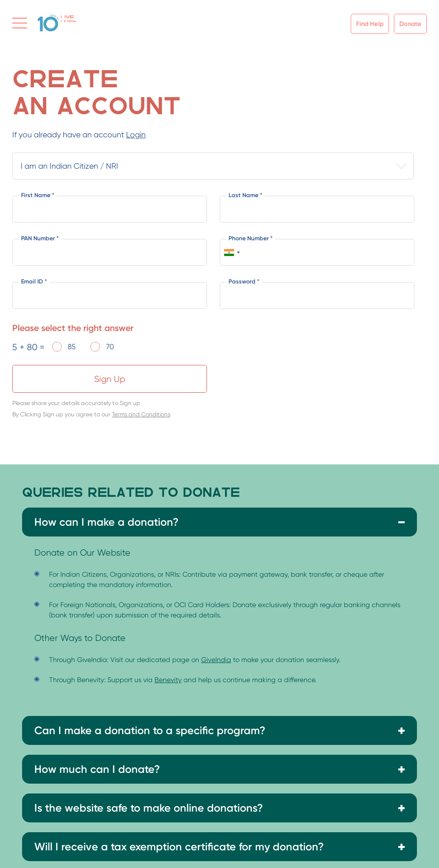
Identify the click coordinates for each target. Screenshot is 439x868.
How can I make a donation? (106, 522)
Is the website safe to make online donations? (149, 808)
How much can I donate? (97, 769)
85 (72, 347)
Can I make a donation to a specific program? (150, 730)
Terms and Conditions (141, 414)
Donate (410, 24)
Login (136, 135)
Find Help (370, 24)
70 (110, 347)
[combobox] (232, 252)
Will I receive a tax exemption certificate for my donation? (179, 847)
